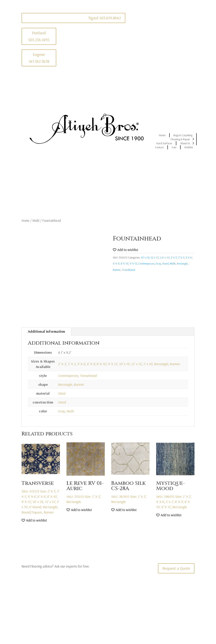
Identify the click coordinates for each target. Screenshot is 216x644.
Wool (62, 393)
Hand (165, 263)
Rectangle (182, 263)
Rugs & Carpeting (183, 135)
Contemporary (146, 263)
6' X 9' (116, 263)
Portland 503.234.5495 (39, 36)
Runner (117, 270)
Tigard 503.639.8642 (105, 18)
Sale (174, 147)
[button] (126, 250)
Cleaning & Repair (180, 139)
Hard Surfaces (164, 143)
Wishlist (189, 147)
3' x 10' (148, 364)
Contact (159, 147)
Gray (158, 263)
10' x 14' (145, 257)
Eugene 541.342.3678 (39, 58)
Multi (36, 220)
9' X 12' (133, 263)
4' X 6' (189, 257)
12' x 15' (155, 257)
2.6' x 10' (165, 257)
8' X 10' (124, 263)
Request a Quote (176, 568)
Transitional (129, 270)
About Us (185, 143)
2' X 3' (174, 257)
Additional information (46, 331)
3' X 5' (181, 257)
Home (162, 135)
